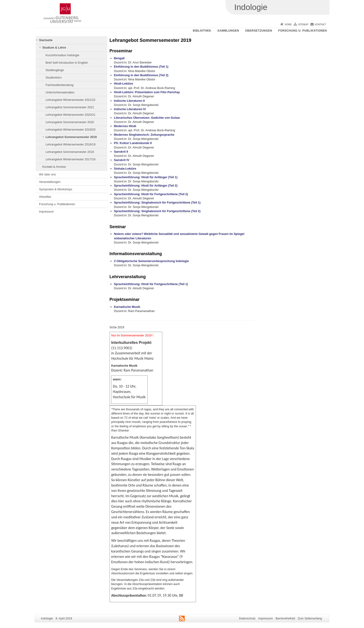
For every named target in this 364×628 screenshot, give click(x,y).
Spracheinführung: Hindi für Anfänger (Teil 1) (146, 177)
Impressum (46, 212)
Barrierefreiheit (285, 618)
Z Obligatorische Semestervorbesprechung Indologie (151, 261)
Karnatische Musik (127, 307)
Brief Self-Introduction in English (67, 63)
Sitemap (303, 25)
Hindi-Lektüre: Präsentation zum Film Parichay (147, 92)
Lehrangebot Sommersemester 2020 (70, 122)
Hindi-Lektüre (123, 84)
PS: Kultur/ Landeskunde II (133, 143)
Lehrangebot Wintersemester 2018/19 (70, 144)
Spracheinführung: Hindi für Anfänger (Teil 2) (146, 186)
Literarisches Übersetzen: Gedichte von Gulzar (147, 118)
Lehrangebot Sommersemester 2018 (70, 152)
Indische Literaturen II (129, 101)
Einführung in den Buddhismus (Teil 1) (141, 67)
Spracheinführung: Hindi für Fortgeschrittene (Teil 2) (151, 194)
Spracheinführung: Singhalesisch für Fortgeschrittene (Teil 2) (157, 211)
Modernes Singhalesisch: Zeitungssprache (144, 135)
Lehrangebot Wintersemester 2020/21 (70, 115)
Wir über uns (47, 174)
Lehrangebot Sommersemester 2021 (70, 107)
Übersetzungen (259, 31)
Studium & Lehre (54, 48)
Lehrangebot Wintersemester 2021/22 (70, 100)
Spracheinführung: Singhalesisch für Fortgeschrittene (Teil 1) (157, 202)
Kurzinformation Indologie (62, 55)
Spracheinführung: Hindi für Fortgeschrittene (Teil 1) (151, 284)
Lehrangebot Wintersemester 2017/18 (70, 159)
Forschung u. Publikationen (303, 31)
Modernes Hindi (125, 126)
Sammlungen (228, 31)
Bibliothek (202, 31)
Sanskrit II (121, 152)
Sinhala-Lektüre (125, 169)
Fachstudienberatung (59, 85)
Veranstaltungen (50, 182)
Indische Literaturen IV (130, 109)
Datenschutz (247, 618)
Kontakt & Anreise (54, 167)
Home (288, 25)
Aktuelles (45, 197)
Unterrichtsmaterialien (60, 92)
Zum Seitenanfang (310, 618)
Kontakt (320, 25)
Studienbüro (54, 77)
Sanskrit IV (122, 160)
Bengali (119, 58)
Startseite (46, 40)
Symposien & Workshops (56, 189)
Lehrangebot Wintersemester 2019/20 (70, 130)
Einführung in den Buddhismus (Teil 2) (141, 75)
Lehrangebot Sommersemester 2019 (71, 137)
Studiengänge (55, 70)
